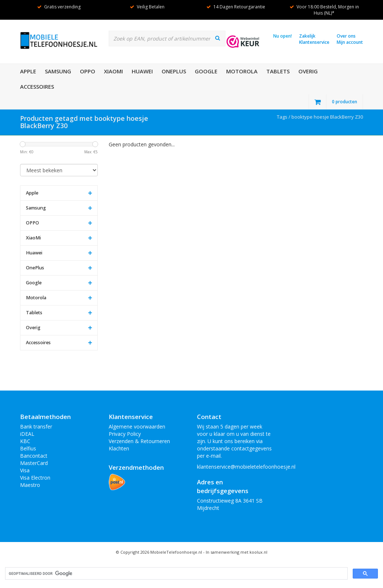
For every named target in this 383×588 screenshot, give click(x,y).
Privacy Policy (125, 434)
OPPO (88, 71)
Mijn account (350, 42)
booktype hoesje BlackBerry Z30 (327, 117)
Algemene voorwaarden (137, 426)
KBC (25, 441)
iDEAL (27, 434)
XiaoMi (113, 71)
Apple (28, 71)
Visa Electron (35, 478)
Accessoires (37, 87)
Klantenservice (314, 42)
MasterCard (34, 463)
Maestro (30, 485)
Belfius (28, 448)
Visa (25, 470)
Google (206, 71)
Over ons (346, 36)
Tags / (284, 117)
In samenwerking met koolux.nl (237, 552)
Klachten (119, 448)
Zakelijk (307, 36)
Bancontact (34, 456)
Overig (308, 71)
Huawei (142, 71)
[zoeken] (176, 574)
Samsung (58, 71)
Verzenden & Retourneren (139, 441)
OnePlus (174, 71)
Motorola (242, 71)
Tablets (278, 71)
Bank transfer (36, 426)
